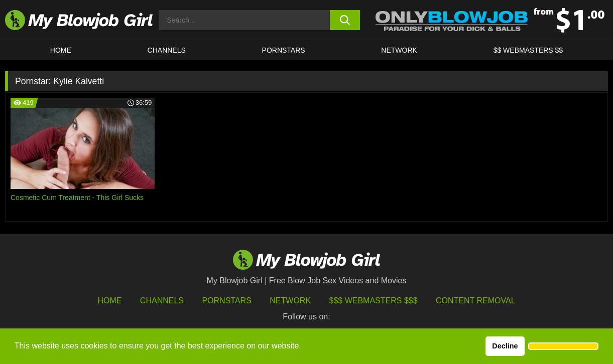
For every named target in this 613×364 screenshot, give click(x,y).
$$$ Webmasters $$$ (374, 301)
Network (399, 50)
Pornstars (226, 301)
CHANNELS (167, 50)
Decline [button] (505, 346)
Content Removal (476, 301)
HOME (61, 50)
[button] (563, 346)
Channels (162, 301)
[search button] (345, 20)
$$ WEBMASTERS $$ (528, 50)
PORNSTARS (284, 50)
